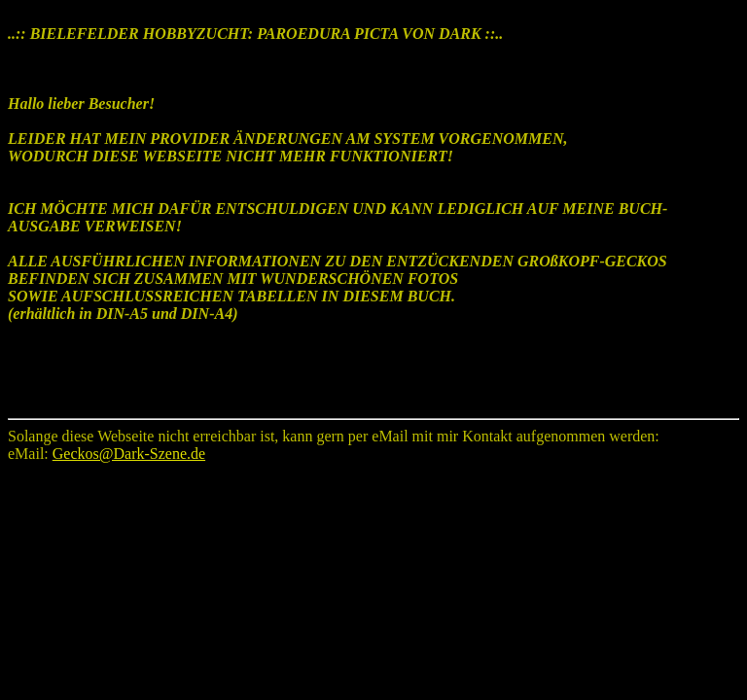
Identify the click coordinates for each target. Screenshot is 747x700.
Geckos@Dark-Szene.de (129, 454)
